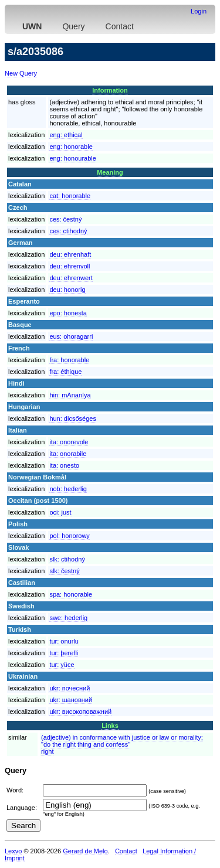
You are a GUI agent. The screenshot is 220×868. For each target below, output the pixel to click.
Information (110, 90)
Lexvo (13, 851)
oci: (60, 512)
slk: (67, 559)
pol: (70, 536)
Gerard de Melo (85, 851)
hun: (73, 418)
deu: (70, 254)
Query (73, 26)
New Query (21, 73)
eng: (66, 135)
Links (110, 726)
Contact (120, 26)
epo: (68, 313)
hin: (70, 395)
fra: (69, 360)
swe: (68, 618)
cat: (70, 196)
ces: (65, 219)
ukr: (70, 688)
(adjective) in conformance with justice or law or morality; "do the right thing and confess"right (122, 744)
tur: (64, 641)
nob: (68, 489)
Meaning (110, 172)
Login (199, 11)
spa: (71, 594)
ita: (69, 442)
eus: (71, 336)
